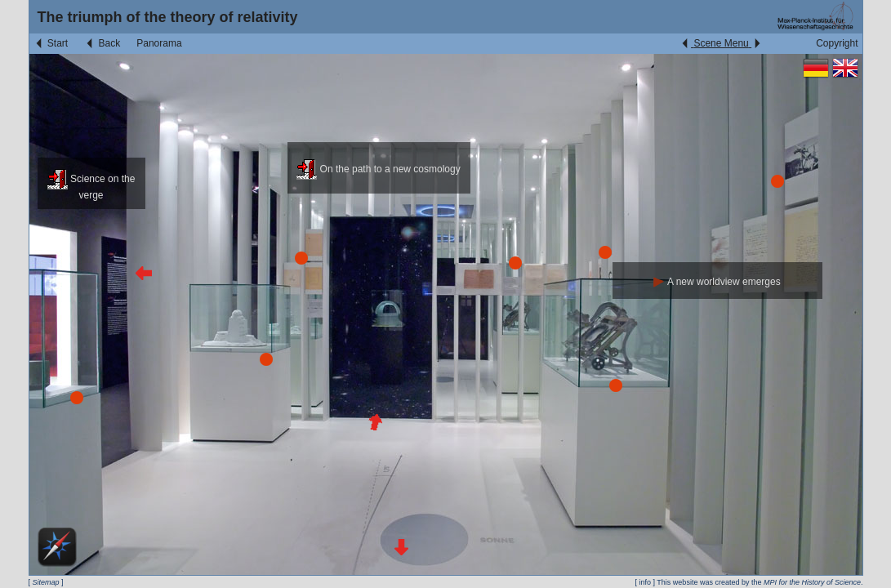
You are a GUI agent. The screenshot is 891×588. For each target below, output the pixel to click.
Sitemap (46, 582)
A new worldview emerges (717, 282)
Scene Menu (721, 43)
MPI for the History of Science (812, 582)
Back (102, 43)
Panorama (159, 43)
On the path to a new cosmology (378, 169)
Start (51, 43)
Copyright (837, 43)
